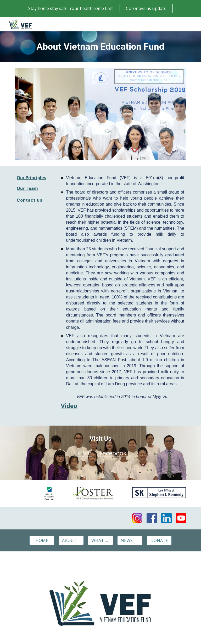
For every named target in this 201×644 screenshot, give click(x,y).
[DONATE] (159, 540)
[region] (100, 8)
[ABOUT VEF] (71, 540)
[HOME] (42, 540)
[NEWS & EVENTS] (130, 540)
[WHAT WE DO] (100, 540)
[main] (100, 47)
